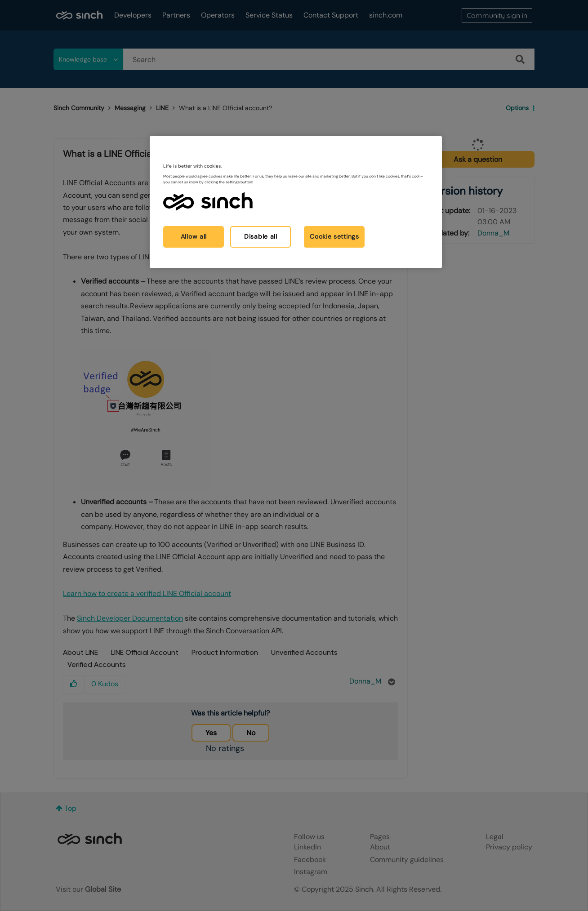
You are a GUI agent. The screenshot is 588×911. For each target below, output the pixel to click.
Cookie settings (334, 236)
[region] (296, 202)
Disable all (261, 236)
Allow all (194, 236)
